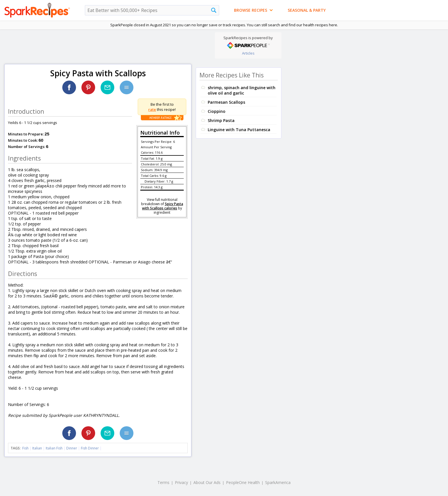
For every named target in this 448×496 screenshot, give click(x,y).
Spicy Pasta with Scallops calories (163, 206)
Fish (25, 448)
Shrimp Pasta (221, 120)
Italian (37, 448)
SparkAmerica (278, 482)
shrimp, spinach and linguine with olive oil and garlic (242, 90)
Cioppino (217, 111)
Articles (248, 53)
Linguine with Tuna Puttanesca (239, 130)
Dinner (72, 448)
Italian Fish (54, 448)
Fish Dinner (90, 448)
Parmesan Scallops (226, 102)
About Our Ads (207, 482)
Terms (163, 482)
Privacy (181, 482)
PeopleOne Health (243, 482)
